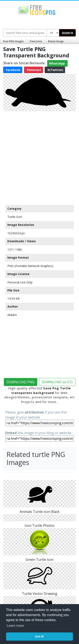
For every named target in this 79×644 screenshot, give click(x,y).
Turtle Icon (15, 217)
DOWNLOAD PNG (21, 382)
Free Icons (36, 41)
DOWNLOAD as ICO (57, 382)
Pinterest (33, 70)
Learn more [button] (15, 626)
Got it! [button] (39, 636)
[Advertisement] (39, 157)
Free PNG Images (13, 41)
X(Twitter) (55, 70)
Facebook (13, 70)
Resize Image (56, 41)
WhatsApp (57, 63)
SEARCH (67, 33)
